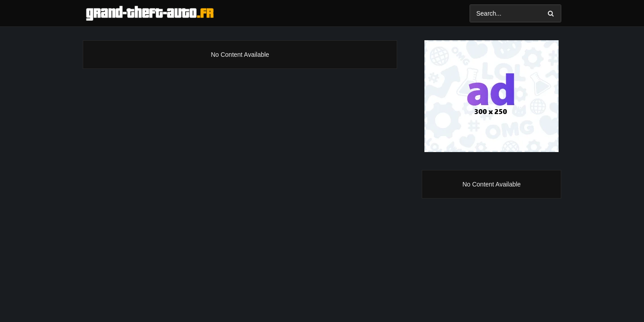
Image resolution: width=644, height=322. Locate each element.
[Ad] (491, 96)
